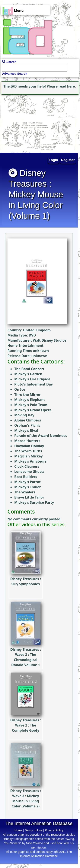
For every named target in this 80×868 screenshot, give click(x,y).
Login (54, 160)
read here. (67, 86)
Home (18, 830)
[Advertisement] (27, 122)
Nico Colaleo (34, 843)
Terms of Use (33, 830)
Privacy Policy (54, 830)
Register (68, 160)
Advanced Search (15, 74)
